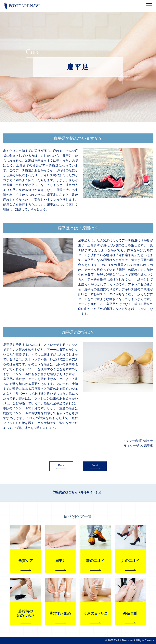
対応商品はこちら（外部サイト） (76, 492)
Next (95, 465)
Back (61, 465)
